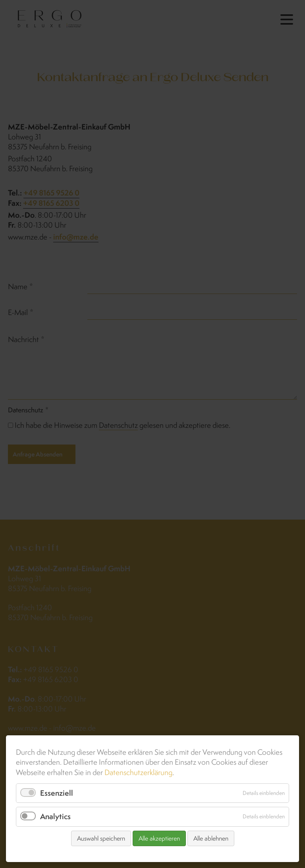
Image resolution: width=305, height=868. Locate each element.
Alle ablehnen (211, 838)
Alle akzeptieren (159, 838)
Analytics (55, 816)
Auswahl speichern (101, 838)
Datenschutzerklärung (138, 772)
